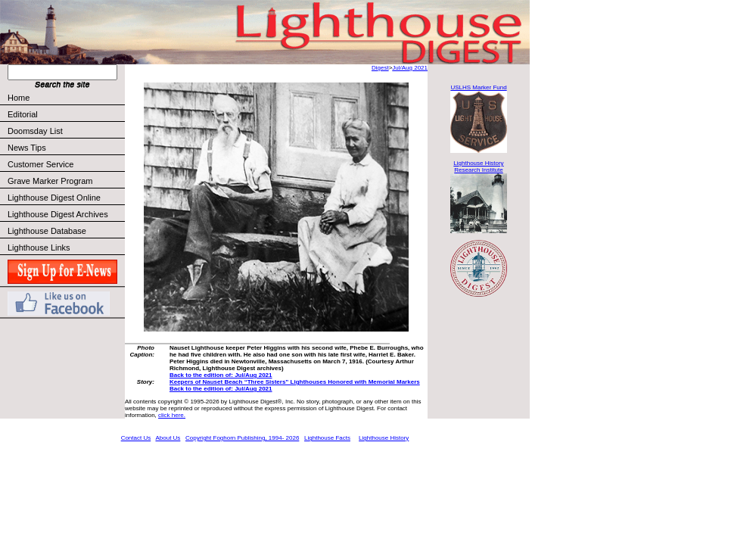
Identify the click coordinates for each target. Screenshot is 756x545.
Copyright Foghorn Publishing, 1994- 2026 (242, 438)
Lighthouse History (384, 438)
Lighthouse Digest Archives (58, 214)
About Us (168, 438)
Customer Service (65, 164)
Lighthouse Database (47, 231)
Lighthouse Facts (327, 438)
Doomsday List (35, 131)
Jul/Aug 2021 (410, 68)
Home (19, 98)
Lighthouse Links (39, 248)
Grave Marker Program (50, 181)
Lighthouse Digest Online (54, 198)
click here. (172, 415)
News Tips (27, 148)
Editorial (65, 114)
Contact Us (136, 438)
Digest (380, 68)
